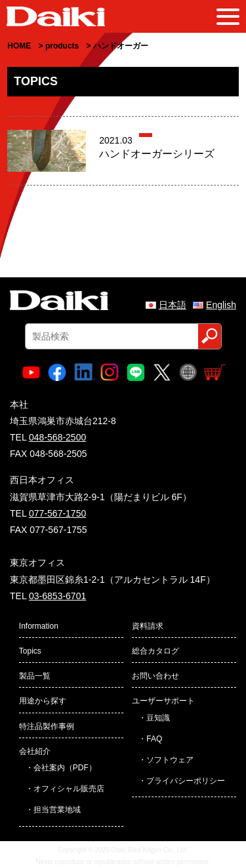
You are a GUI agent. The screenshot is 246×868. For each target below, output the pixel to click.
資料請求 (148, 626)
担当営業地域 (57, 810)
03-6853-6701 (57, 596)
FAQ (154, 739)
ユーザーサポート (163, 701)
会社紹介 (35, 751)
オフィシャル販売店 (69, 789)
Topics (30, 651)
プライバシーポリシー (186, 781)
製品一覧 (35, 676)
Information (39, 626)
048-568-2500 (57, 437)
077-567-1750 (57, 513)
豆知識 (158, 718)
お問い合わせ (155, 676)
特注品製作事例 (47, 726)
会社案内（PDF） (65, 768)
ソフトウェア (170, 760)
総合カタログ (155, 651)
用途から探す (43, 701)
